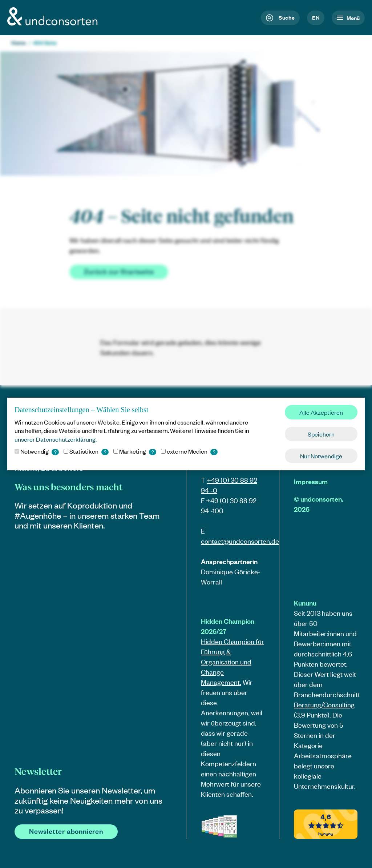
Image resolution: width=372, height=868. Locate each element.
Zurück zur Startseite (119, 271)
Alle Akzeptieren (321, 412)
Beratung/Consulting (324, 705)
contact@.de (240, 541)
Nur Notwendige (321, 456)
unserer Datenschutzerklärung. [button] (56, 439)
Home (19, 43)
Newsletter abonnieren (66, 831)
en (316, 17)
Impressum (311, 481)
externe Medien (189, 451)
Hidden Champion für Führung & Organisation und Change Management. (232, 662)
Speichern (321, 434)
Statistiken (86, 451)
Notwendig (37, 451)
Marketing (135, 451)
